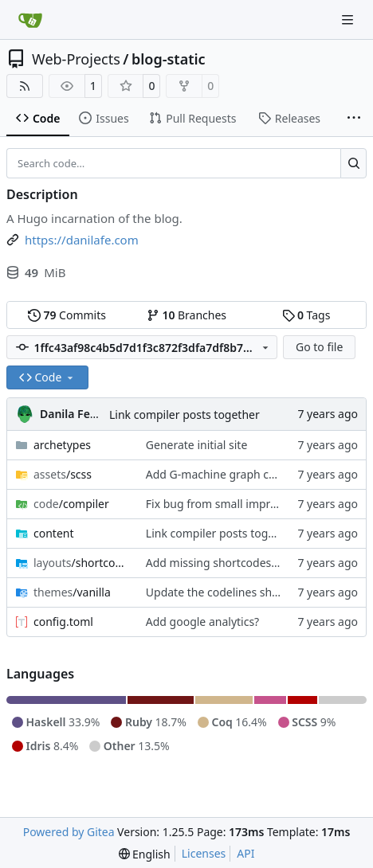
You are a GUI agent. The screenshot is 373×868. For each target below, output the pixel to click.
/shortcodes (82, 563)
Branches (186, 315)
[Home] (30, 20)
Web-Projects (76, 59)
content (54, 533)
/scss (63, 474)
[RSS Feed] (25, 86)
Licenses (204, 853)
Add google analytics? (202, 622)
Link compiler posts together (185, 414)
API (245, 853)
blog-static (169, 59)
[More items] (354, 119)
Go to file (319, 347)
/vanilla (72, 592)
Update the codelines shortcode (229, 592)
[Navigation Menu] (349, 20)
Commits (67, 315)
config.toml (63, 622)
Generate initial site (197, 445)
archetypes (62, 445)
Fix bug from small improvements (234, 504)
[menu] (145, 854)
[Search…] (353, 163)
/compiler (71, 504)
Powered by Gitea (69, 832)
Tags (306, 315)
